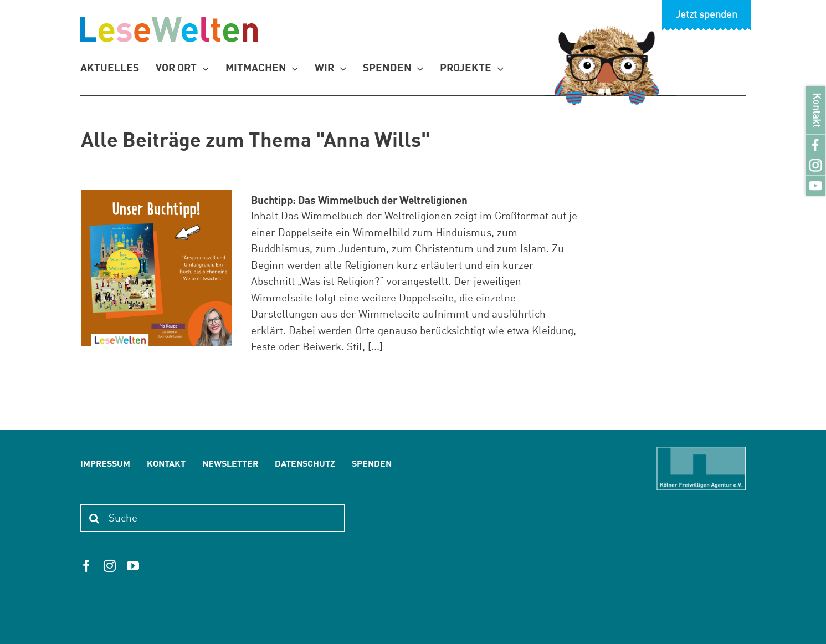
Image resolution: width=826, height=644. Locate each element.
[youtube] (133, 566)
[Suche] (212, 518)
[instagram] (110, 566)
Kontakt (816, 110)
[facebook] (86, 566)
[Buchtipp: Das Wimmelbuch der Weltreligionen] (156, 268)
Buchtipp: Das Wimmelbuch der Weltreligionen (359, 201)
